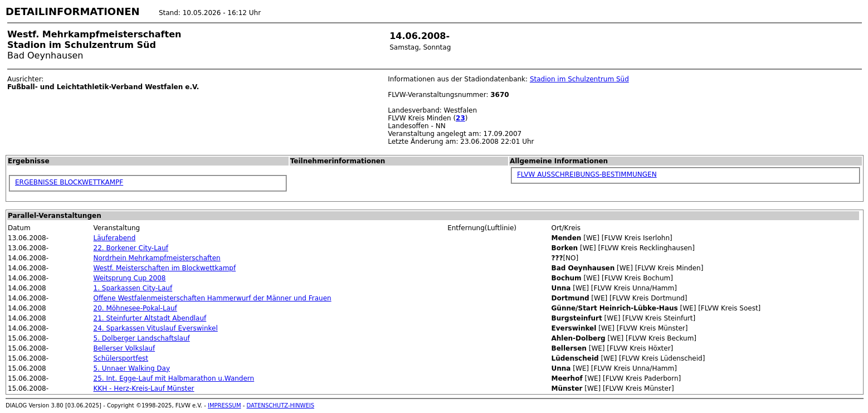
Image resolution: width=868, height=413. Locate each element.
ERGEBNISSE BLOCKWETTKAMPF (69, 182)
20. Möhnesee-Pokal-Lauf (135, 308)
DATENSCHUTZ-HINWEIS (281, 405)
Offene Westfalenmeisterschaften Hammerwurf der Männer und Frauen (213, 298)
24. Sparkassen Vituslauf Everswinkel (156, 328)
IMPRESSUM (225, 405)
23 (460, 118)
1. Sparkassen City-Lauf (133, 288)
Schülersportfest (121, 358)
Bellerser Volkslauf (125, 348)
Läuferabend (115, 238)
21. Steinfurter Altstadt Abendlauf (150, 318)
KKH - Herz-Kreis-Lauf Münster (144, 388)
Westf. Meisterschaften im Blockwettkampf (165, 268)
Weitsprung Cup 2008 (130, 278)
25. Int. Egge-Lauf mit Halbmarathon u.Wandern (174, 378)
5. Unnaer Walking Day (132, 368)
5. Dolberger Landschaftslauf (142, 338)
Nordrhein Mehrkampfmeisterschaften (157, 258)
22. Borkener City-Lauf (131, 248)
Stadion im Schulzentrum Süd (579, 79)
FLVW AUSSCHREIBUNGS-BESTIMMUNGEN (587, 174)
